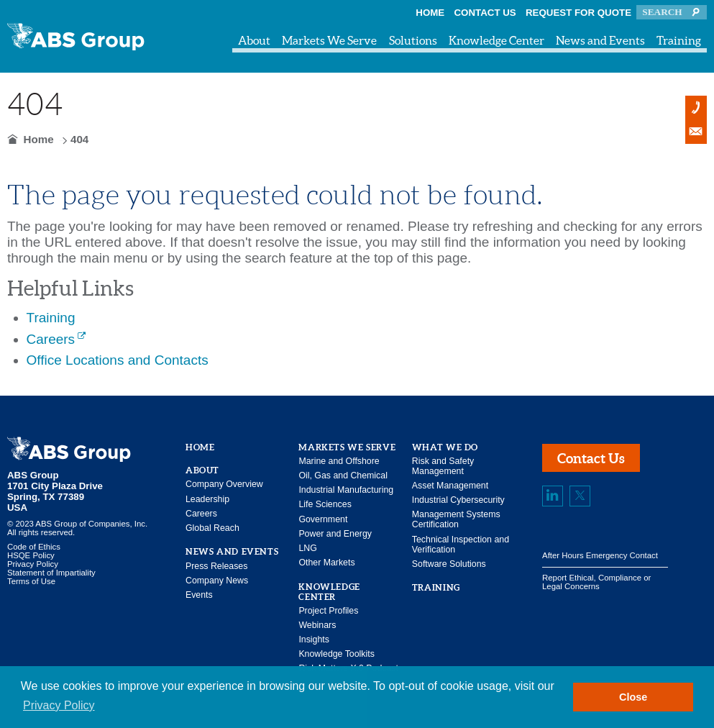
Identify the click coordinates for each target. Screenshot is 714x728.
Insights (314, 640)
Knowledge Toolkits (336, 654)
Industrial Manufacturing (346, 490)
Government (323, 519)
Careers (51, 339)
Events (199, 595)
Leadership (207, 499)
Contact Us (485, 13)
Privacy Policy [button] (59, 705)
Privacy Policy (33, 564)
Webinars (317, 625)
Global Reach (212, 528)
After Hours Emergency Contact (600, 555)
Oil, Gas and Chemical (343, 476)
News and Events (600, 40)
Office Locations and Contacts (118, 360)
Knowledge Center (496, 40)
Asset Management (450, 486)
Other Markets (326, 563)
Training (679, 40)
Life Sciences (325, 504)
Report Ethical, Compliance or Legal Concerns (596, 582)
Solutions (413, 40)
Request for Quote (578, 13)
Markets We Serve (329, 40)
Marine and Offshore (339, 461)
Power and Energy (335, 534)
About (254, 40)
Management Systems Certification (456, 519)
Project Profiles (328, 611)
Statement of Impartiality (51, 573)
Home (430, 13)
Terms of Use (31, 581)
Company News (217, 581)
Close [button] (633, 697)
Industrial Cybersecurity (458, 500)
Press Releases (216, 566)
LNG (307, 548)
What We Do (445, 447)
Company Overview (224, 484)
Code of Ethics (34, 547)
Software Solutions (449, 564)
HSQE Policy (31, 555)
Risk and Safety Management (443, 466)
